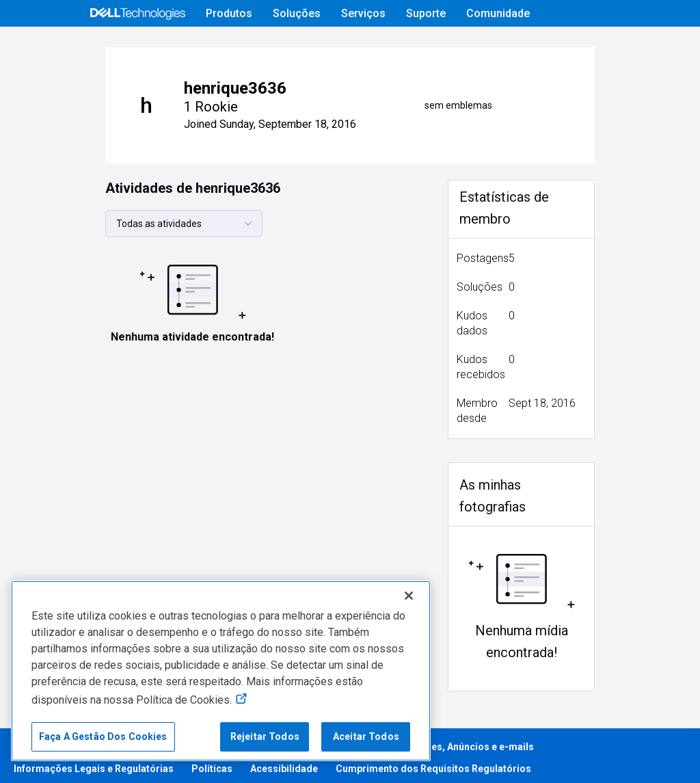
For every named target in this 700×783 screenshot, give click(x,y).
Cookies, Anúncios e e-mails (469, 741)
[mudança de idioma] (614, 46)
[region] (221, 671)
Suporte (426, 13)
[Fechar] (409, 596)
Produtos (229, 13)
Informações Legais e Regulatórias (94, 763)
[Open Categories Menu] (109, 46)
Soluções (297, 13)
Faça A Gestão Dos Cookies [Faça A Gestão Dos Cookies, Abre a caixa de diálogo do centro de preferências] (103, 736)
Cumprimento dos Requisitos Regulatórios (433, 763)
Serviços (363, 13)
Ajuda (486, 45)
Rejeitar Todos (265, 736)
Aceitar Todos (366, 736)
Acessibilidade (284, 763)
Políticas (212, 763)
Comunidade (498, 13)
